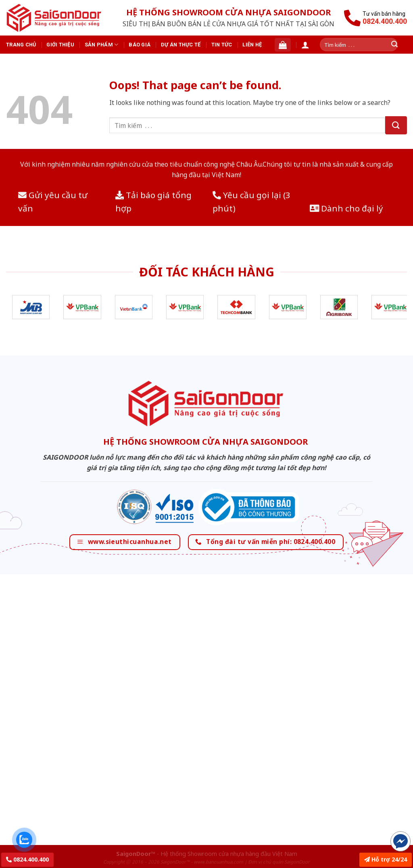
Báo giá (140, 45)
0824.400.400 (27, 859)
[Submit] (396, 125)
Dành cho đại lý (346, 208)
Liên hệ (252, 45)
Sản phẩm (102, 45)
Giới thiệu (60, 45)
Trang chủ (21, 45)
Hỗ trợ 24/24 (386, 859)
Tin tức (222, 45)
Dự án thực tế (181, 45)
